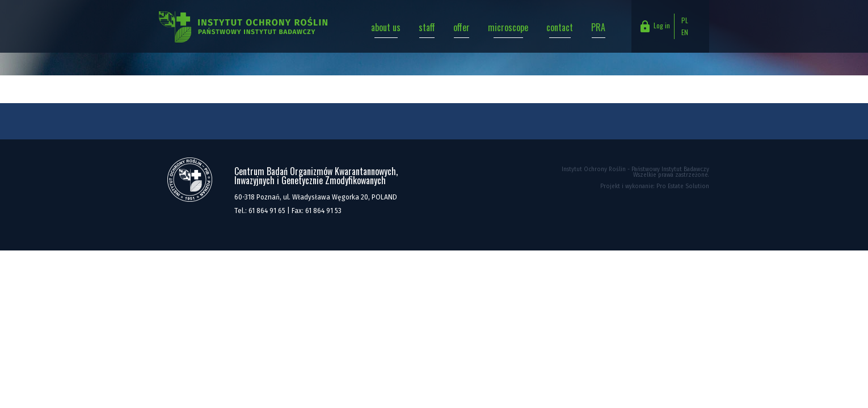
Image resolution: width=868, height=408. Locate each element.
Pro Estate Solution (683, 186)
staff (427, 27)
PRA (598, 27)
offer (462, 27)
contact (560, 27)
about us (386, 27)
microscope (508, 27)
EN (685, 32)
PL (685, 20)
